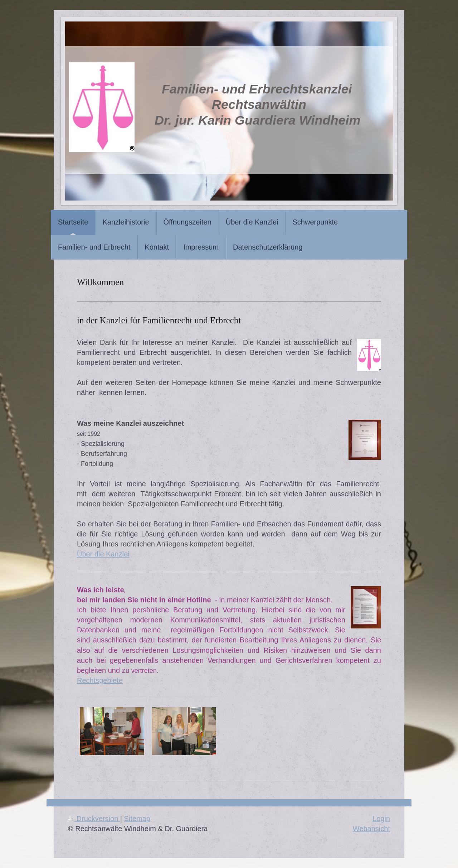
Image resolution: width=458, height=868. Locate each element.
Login (381, 819)
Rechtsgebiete (100, 680)
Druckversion (94, 819)
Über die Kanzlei (103, 554)
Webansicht (371, 829)
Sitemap (137, 819)
